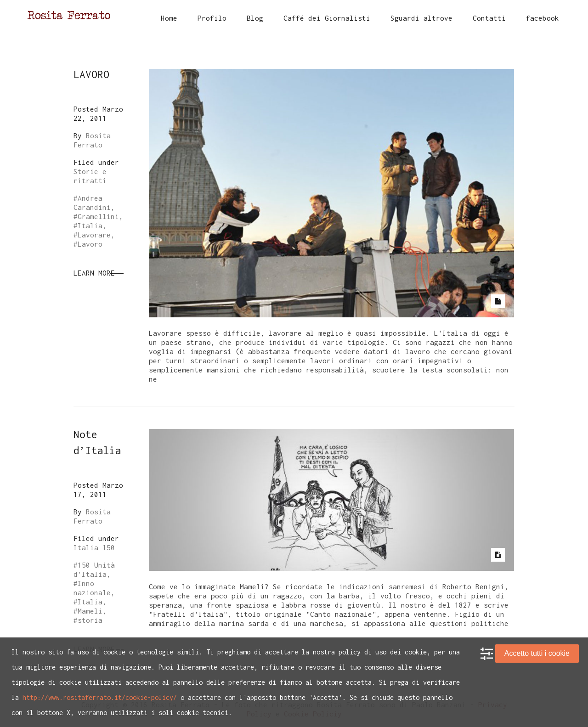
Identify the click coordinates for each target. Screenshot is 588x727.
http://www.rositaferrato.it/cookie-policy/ (100, 697)
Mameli (90, 611)
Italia (90, 225)
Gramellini (98, 216)
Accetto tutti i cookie (537, 653)
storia (90, 620)
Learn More (94, 273)
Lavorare (94, 235)
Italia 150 (94, 547)
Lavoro (90, 244)
